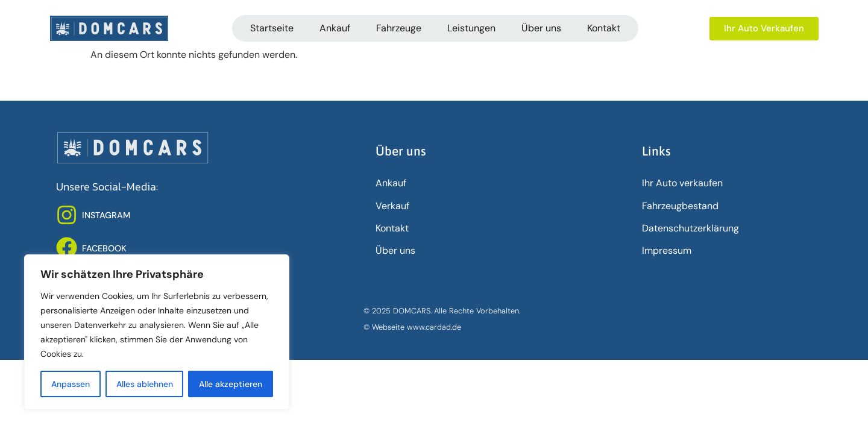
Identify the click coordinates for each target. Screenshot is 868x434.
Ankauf (335, 28)
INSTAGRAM (106, 215)
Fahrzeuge (399, 28)
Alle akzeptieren (231, 384)
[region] (157, 332)
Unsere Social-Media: (107, 187)
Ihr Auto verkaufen (682, 183)
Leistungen (471, 28)
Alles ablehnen (145, 384)
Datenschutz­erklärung (690, 228)
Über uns (541, 28)
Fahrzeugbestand (680, 206)
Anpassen (71, 384)
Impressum (667, 250)
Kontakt (604, 28)
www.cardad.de (434, 327)
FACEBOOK (104, 248)
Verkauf (392, 206)
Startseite (272, 28)
